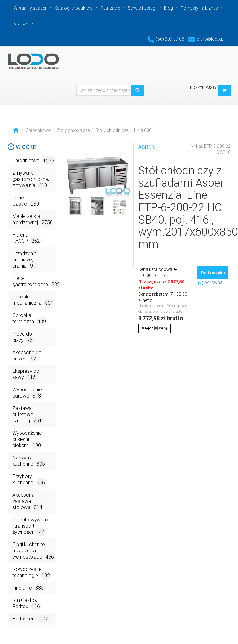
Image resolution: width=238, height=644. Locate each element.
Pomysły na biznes (199, 8)
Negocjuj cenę (154, 328)
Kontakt (21, 24)
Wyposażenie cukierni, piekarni (27, 439)
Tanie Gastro (26, 201)
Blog (168, 8)
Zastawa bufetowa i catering (28, 415)
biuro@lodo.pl (206, 39)
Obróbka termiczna (30, 319)
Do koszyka (213, 273)
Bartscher (31, 618)
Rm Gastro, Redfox (27, 604)
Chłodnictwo (38, 130)
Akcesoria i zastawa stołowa (28, 501)
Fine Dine (29, 587)
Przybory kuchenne (29, 480)
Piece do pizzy (23, 337)
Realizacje (110, 8)
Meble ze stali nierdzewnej (33, 220)
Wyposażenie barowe (27, 393)
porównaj (210, 282)
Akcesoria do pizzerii (27, 356)
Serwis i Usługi (142, 8)
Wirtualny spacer (30, 8)
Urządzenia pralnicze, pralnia (25, 260)
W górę (22, 147)
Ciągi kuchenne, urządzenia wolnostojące (34, 551)
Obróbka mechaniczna (33, 300)
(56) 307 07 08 (166, 39)
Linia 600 (143, 130)
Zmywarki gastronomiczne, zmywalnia (31, 179)
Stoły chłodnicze (73, 130)
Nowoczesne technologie (32, 573)
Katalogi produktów (73, 8)
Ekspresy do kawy (26, 374)
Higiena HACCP (27, 238)
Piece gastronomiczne (34, 282)
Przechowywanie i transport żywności (31, 526)
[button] (224, 90)
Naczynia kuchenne (29, 461)
